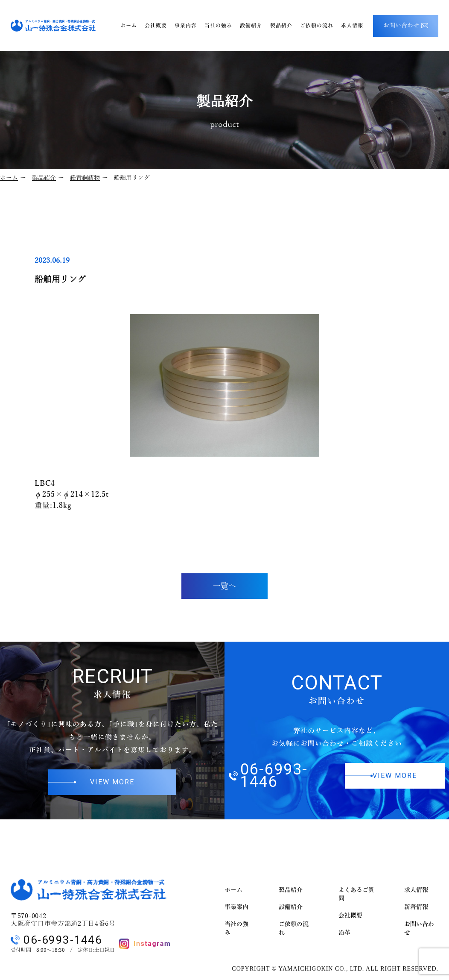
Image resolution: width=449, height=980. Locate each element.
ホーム (9, 178)
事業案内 (236, 907)
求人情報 (416, 890)
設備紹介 (291, 907)
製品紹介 (44, 178)
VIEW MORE (112, 782)
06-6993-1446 (268, 776)
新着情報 (416, 907)
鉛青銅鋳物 (85, 178)
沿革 (344, 933)
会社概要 (350, 916)
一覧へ (224, 586)
